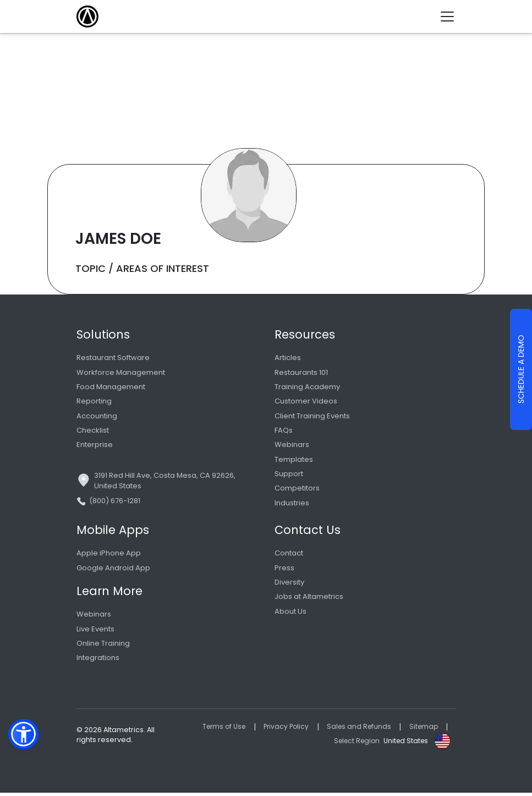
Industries (292, 505)
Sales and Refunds (356, 730)
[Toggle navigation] (451, 17)
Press (284, 570)
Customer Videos (306, 402)
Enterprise (95, 446)
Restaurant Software (113, 358)
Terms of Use (216, 730)
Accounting (97, 416)
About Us (290, 614)
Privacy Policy (281, 730)
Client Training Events (312, 416)
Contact (289, 555)
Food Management (111, 387)
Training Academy (307, 387)
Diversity (289, 585)
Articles (288, 358)
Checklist (93, 431)
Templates (294, 460)
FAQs (284, 431)
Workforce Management (121, 372)
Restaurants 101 (301, 372)
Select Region (353, 743)
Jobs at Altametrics (309, 599)
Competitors (297, 490)
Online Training (103, 646)
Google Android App (113, 570)
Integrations (98, 661)
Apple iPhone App (109, 555)
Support (289, 475)
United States (405, 743)
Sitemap (423, 730)
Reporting (94, 402)
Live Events (95, 632)
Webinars (292, 446)
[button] (23, 734)
